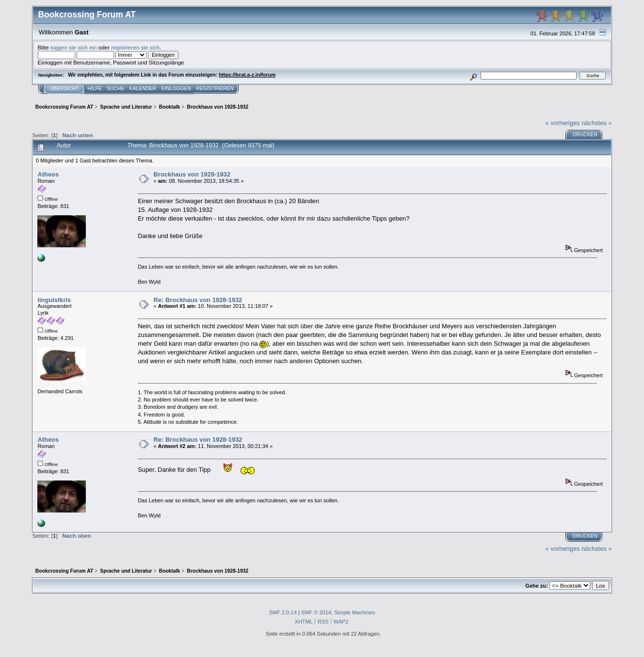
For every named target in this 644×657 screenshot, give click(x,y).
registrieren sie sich (135, 47)
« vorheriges (563, 123)
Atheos (48, 174)
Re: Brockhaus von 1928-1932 (198, 300)
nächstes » (596, 123)
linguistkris (54, 300)
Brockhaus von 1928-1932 (192, 174)
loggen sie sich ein (74, 47)
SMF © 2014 (316, 612)
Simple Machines (354, 612)
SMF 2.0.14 (283, 612)
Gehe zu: (536, 586)
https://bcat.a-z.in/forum (247, 75)
